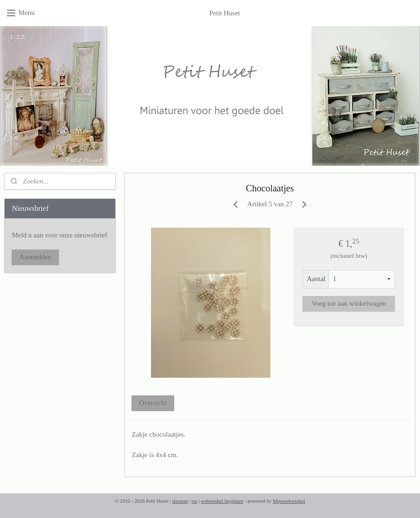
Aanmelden (35, 257)
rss (194, 501)
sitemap (180, 501)
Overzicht (153, 403)
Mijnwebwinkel (289, 501)
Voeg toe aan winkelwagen (349, 303)
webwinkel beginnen (222, 501)
